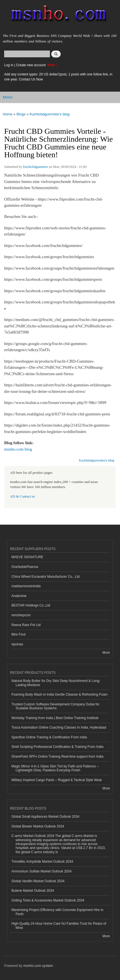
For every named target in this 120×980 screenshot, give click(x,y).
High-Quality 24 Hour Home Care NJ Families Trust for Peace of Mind (59, 926)
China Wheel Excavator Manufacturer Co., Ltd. (46, 577)
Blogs (21, 114)
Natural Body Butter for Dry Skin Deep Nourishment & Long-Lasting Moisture (56, 683)
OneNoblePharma (25, 567)
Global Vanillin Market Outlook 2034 (38, 881)
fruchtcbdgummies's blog (49, 114)
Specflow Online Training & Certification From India (49, 737)
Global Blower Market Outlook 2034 (38, 826)
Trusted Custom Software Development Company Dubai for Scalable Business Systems (55, 706)
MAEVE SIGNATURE (27, 557)
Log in (9, 65)
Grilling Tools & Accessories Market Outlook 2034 (48, 900)
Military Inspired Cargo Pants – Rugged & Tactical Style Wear (57, 780)
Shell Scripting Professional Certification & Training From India (57, 747)
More (106, 653)
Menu (8, 97)
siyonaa (17, 644)
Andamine (19, 596)
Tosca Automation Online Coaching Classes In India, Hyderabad (59, 727)
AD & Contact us (22, 496)
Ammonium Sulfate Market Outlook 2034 (41, 871)
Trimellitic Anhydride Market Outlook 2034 (42, 862)
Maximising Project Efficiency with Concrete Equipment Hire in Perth (57, 912)
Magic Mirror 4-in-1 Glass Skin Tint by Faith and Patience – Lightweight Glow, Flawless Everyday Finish (55, 768)
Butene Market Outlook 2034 (33, 891)
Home (8, 114)
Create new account (31, 65)
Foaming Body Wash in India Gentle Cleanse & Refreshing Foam (59, 694)
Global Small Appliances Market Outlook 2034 (45, 817)
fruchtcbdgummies (35, 167)
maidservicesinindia (26, 586)
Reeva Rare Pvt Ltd (26, 625)
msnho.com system (38, 966)
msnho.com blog (18, 449)
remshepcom (21, 615)
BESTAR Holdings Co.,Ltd (31, 605)
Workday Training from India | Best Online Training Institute (55, 718)
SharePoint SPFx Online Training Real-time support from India (57, 757)
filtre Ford (19, 634)
